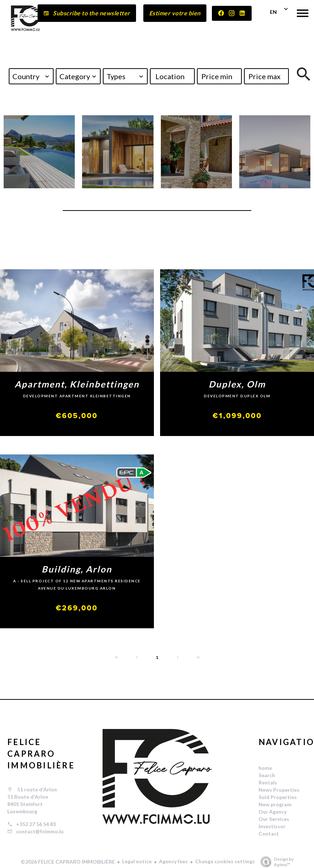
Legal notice (137, 861)
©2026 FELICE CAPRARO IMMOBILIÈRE (68, 862)
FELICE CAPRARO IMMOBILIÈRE (41, 754)
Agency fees (173, 861)
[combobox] (31, 76)
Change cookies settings (225, 861)
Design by (275, 862)
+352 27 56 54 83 (36, 824)
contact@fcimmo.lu (40, 831)
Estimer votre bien (175, 13)
